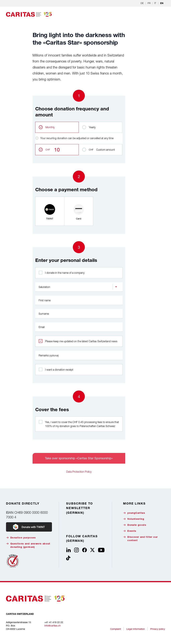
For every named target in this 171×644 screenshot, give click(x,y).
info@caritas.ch (53, 626)
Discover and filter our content (140, 539)
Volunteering (134, 519)
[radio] (50, 211)
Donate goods (135, 525)
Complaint (116, 629)
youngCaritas (134, 513)
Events (130, 531)
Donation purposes (21, 538)
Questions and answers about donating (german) (28, 545)
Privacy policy (158, 629)
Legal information (136, 629)
